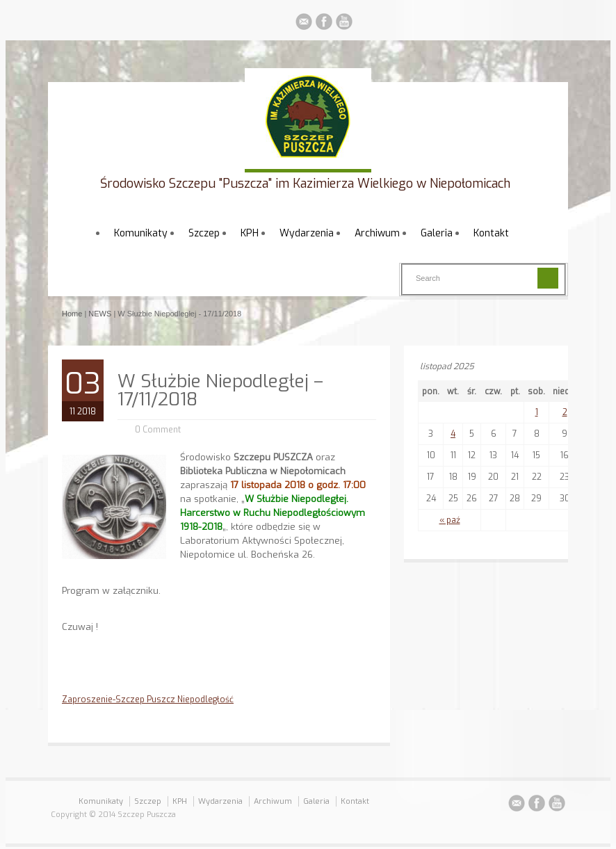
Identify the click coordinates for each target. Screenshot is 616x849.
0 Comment (158, 430)
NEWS (100, 314)
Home (72, 314)
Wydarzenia (307, 233)
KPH (250, 233)
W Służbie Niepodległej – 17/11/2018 (220, 390)
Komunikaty (141, 233)
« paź (450, 520)
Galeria (437, 233)
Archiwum (377, 233)
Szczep (204, 233)
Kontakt (491, 233)
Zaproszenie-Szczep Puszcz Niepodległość (148, 700)
